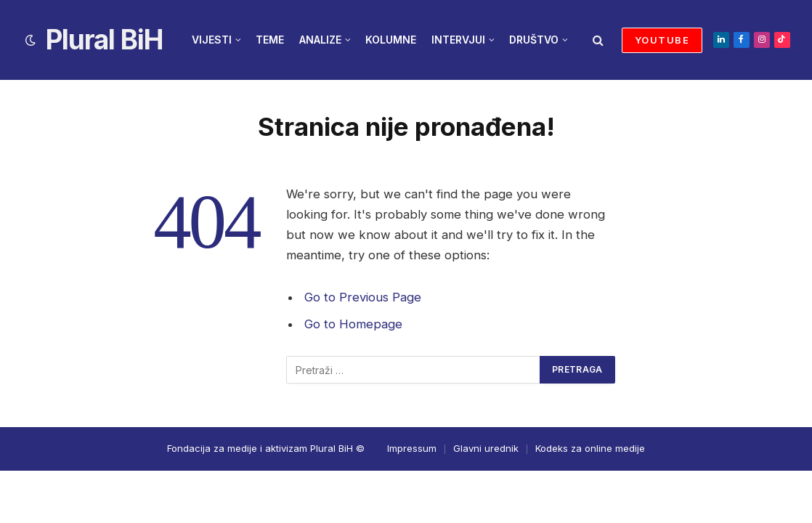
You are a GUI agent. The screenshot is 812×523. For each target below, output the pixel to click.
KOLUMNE (391, 40)
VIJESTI (212, 40)
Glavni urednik (486, 448)
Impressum (412, 448)
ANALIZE (320, 40)
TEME (270, 40)
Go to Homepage (353, 324)
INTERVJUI (458, 40)
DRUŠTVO (534, 40)
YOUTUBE (662, 40)
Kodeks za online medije (590, 448)
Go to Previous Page (363, 297)
